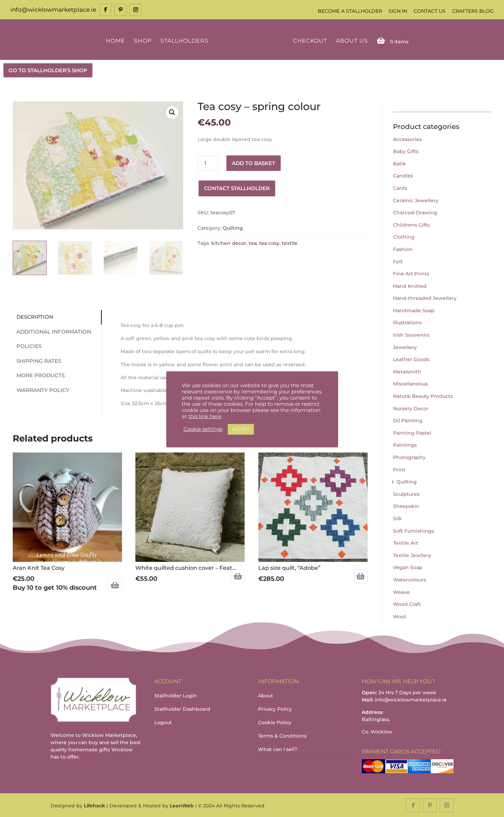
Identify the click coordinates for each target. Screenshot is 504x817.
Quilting (233, 227)
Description (33, 317)
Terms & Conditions (282, 735)
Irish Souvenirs (411, 334)
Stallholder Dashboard (182, 708)
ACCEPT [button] (241, 429)
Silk (397, 518)
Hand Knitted (410, 285)
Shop (144, 40)
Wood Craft (407, 603)
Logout (163, 722)
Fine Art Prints (411, 273)
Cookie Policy (275, 722)
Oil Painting (408, 420)
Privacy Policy (275, 708)
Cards (400, 187)
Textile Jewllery (412, 555)
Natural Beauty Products (423, 395)
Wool (399, 616)
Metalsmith (407, 371)
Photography (409, 457)
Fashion (403, 249)
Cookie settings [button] (203, 429)
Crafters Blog (473, 11)
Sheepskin (406, 506)
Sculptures (406, 493)
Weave (401, 591)
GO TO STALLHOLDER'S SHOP (48, 70)
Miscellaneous (410, 383)
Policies (27, 346)
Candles (403, 175)
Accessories (407, 139)
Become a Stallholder (350, 11)
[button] (172, 112)
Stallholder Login (176, 695)
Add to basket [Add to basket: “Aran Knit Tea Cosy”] (115, 585)
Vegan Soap (408, 567)
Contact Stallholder (237, 188)
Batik (400, 163)
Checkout (309, 40)
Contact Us (430, 11)
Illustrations (407, 322)
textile (290, 243)
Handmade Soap (414, 310)
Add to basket (254, 162)
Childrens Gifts (411, 224)
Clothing (404, 237)
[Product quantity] (208, 162)
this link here (205, 416)
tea (253, 243)
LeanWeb (182, 805)
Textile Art (406, 542)
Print (399, 469)
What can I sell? (278, 749)
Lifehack (94, 805)
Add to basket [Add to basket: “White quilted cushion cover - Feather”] (238, 576)
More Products (38, 375)
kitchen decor (229, 243)
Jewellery (405, 347)
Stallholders (186, 40)
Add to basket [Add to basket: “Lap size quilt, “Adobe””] (361, 576)
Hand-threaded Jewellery (425, 298)
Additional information (52, 331)
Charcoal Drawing (415, 212)
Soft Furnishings (413, 530)
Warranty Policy (41, 389)
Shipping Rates (37, 360)
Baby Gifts (406, 151)
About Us (351, 40)
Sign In (398, 11)
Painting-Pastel (412, 432)
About (266, 695)
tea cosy (269, 243)
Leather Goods (411, 359)
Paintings (405, 445)
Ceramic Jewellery (416, 200)
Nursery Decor (411, 408)
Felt (398, 261)
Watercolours (410, 579)
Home (116, 40)
